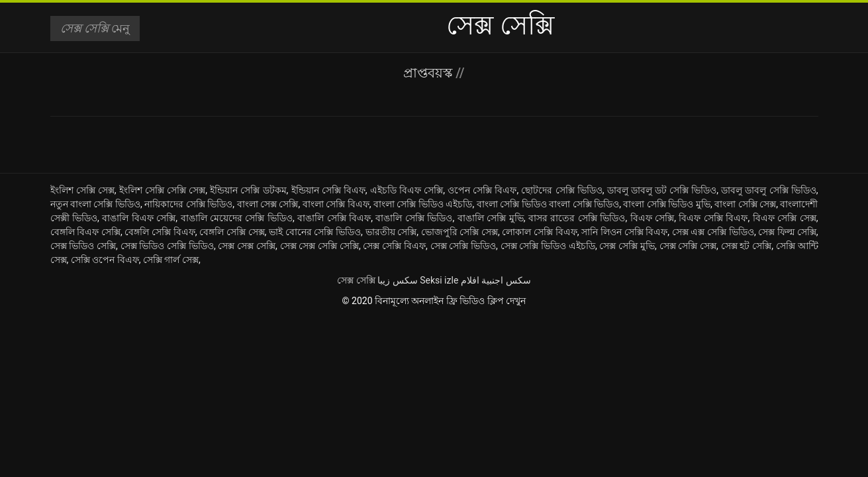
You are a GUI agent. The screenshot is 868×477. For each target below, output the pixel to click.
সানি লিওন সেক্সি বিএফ (624, 232)
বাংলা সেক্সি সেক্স (745, 204)
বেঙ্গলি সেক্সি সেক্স (232, 232)
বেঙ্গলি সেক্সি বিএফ (160, 232)
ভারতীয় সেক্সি (391, 232)
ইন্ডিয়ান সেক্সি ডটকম (248, 190)
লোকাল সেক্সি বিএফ (539, 232)
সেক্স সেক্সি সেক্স (688, 246)
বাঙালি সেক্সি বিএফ (334, 218)
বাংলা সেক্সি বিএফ (336, 204)
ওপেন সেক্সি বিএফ (482, 190)
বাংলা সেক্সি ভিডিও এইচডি (423, 204)
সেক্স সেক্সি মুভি (627, 246)
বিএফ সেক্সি (652, 218)
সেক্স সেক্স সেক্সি (247, 246)
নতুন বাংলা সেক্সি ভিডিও (96, 204)
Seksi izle (439, 280)
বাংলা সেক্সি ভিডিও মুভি (667, 204)
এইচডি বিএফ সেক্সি (407, 190)
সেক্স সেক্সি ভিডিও (463, 246)
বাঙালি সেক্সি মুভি (491, 218)
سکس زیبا (397, 280)
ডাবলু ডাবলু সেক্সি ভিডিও (769, 190)
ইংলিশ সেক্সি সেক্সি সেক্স (163, 190)
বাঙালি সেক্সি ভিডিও (414, 218)
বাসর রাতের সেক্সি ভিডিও (577, 218)
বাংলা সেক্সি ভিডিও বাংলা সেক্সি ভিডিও (548, 204)
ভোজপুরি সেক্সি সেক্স (459, 232)
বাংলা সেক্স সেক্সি (268, 204)
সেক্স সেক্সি (356, 280)
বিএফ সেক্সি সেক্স (785, 218)
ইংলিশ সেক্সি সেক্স (82, 190)
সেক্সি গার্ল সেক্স (171, 260)
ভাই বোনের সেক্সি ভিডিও (315, 232)
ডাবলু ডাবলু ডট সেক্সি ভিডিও (662, 190)
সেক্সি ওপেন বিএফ (105, 260)
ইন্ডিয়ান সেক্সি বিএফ (328, 190)
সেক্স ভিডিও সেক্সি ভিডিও (167, 246)
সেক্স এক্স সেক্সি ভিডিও (713, 232)
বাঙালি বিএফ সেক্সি (139, 218)
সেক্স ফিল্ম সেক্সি (787, 232)
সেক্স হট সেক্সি (747, 246)
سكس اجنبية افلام (496, 280)
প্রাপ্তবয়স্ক (429, 73)
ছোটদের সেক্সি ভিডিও (561, 190)
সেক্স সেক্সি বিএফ (394, 246)
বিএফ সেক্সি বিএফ (713, 218)
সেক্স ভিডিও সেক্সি (83, 246)
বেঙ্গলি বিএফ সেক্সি (85, 232)
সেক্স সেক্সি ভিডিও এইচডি (548, 246)
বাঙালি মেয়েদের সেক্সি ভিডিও (237, 218)
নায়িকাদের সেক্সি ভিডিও (188, 204)
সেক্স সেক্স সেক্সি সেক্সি (319, 246)
